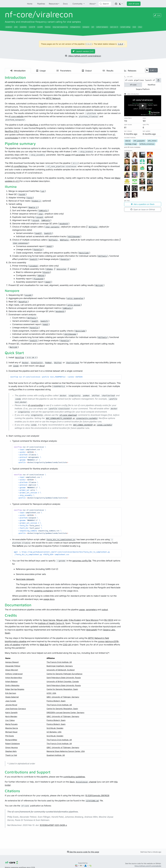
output (105, 610)
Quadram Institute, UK (56, 755)
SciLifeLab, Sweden (55, 728)
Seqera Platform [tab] (143, 89)
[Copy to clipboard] (158, 80)
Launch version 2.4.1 (83, 51)
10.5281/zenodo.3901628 (97, 796)
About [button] (92, 4)
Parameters (64, 71)
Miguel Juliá (62, 620)
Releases (130, 71)
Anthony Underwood (14, 674)
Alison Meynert (12, 670)
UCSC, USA (51, 693)
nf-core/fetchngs (19, 166)
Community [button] (78, 4)
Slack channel (83, 782)
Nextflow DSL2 (12, 131)
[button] (143, 106)
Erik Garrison (11, 693)
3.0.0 (120, 44)
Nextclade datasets (25, 579)
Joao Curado (11, 701)
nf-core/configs (35, 405)
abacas (128, 141)
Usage (41, 71)
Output (87, 71)
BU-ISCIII (109, 620)
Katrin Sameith (11, 713)
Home (30, 4)
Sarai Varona (49, 620)
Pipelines (41, 4)
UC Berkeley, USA (54, 732)
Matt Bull (44, 645)
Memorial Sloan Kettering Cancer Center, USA (66, 751)
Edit (157, 15)
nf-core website (16, 116)
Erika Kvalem (75, 620)
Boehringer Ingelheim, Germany (60, 666)
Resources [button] (53, 4)
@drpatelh (92, 630)
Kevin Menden (11, 716)
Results (108, 71)
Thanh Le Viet (11, 755)
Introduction (18, 71)
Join (134, 4)
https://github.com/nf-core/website (148, 866)
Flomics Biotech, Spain (56, 701)
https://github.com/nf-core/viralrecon (83, 56)
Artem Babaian (11, 682)
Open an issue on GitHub (143, 209)
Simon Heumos (12, 748)
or (72, 418)
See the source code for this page (83, 852)
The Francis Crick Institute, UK (59, 662)
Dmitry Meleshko (12, 685)
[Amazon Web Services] (81, 866)
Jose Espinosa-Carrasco (16, 709)
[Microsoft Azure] (86, 866)
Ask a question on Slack (143, 204)
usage (68, 155)
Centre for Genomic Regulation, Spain (62, 689)
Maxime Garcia (12, 728)
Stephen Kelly (11, 751)
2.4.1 (153, 70)
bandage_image (131, 144)
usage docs (49, 599)
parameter (80, 155)
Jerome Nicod (11, 705)
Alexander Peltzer (13, 666)
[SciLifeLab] (90, 866)
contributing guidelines (74, 777)
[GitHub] (116, 4)
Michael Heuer (11, 732)
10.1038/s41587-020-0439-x (53, 825)
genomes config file (82, 561)
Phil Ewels (10, 736)
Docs (65, 4)
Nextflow (34, 125)
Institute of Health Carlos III (51, 623)
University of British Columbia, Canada (63, 682)
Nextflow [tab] (152, 85)
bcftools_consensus (147, 144)
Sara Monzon (92, 620)
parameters (91, 610)
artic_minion (152, 141)
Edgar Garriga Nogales (15, 689)
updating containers (44, 591)
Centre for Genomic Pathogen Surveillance (64, 674)
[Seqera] (76, 866)
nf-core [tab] (133, 85)
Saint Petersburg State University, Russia (64, 678)
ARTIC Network (53, 98)
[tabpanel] (143, 80)
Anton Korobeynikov (14, 678)
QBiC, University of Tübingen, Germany (63, 697)
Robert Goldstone (13, 744)
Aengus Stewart (12, 662)
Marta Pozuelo (11, 724)
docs (42, 366)
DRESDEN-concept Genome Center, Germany (65, 713)
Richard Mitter (11, 740)
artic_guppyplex (139, 141)
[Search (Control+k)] (105, 4)
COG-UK (67, 645)
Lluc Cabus (10, 720)
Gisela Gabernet (12, 697)
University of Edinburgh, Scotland (61, 670)
